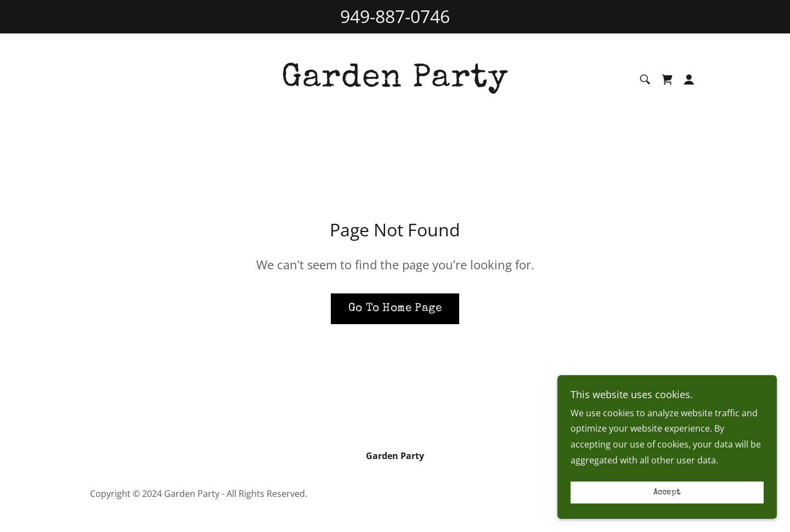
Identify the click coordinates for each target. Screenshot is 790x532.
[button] (689, 80)
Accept (667, 508)
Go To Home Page (395, 309)
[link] (395, 83)
